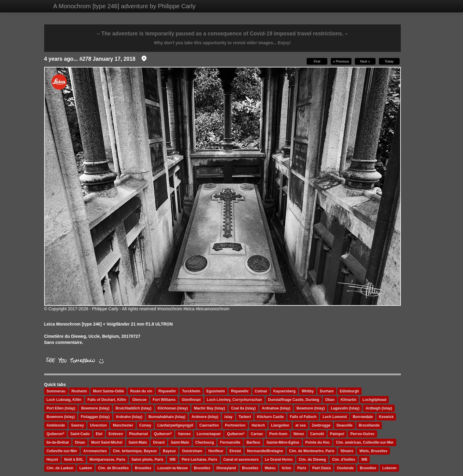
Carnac (257, 434)
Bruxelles (143, 468)
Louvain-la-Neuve (173, 468)
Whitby (308, 391)
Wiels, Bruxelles (373, 451)
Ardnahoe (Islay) (276, 408)
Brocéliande (369, 425)
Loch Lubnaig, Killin (64, 400)
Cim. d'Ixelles (344, 460)
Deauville (345, 425)
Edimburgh (349, 391)
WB (173, 460)
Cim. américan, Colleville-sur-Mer (365, 442)
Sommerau (56, 391)
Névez (299, 434)
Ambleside (56, 425)
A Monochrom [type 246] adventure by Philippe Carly (125, 6)
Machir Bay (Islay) (209, 408)
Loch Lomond (335, 417)
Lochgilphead (374, 400)
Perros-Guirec (362, 434)
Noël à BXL (74, 460)
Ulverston (98, 425)
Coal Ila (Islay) (243, 408)
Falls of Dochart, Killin (107, 400)
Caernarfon (209, 425)
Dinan (80, 442)
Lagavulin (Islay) (345, 408)
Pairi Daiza (321, 468)
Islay (228, 417)
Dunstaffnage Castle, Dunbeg (294, 400)
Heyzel (52, 460)
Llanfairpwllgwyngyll (175, 425)
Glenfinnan (191, 400)
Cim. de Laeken (60, 468)
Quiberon (55, 434)
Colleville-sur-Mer (62, 451)
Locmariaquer (209, 434)
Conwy (145, 425)
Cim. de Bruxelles (114, 468)
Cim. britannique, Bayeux (135, 451)
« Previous (341, 61)
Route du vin (141, 391)
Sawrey (77, 425)
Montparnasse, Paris (107, 460)
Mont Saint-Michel (107, 442)
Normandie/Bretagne (265, 451)
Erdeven (116, 434)
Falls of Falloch (303, 417)
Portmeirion (235, 425)
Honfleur (216, 451)
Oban (330, 400)
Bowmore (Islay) (95, 408)
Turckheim (191, 391)
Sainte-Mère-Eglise (283, 442)
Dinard (159, 442)
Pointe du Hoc (318, 442)
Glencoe (139, 400)
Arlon (286, 468)
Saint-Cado (80, 434)
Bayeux (169, 451)
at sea (301, 425)
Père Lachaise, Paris (199, 460)
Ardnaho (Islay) (129, 417)
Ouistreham (192, 451)
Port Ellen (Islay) (61, 408)
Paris (302, 468)
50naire (347, 451)
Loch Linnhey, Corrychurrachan (235, 400)
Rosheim (79, 391)
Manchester (123, 425)
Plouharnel (138, 434)
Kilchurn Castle (270, 417)
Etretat (235, 451)
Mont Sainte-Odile (109, 391)
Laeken (85, 468)
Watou (270, 468)
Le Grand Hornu (279, 460)
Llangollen (280, 425)
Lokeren (389, 468)
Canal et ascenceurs (241, 460)
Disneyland (226, 468)
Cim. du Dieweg (312, 460)
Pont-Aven (278, 434)
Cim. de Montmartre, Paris (312, 451)
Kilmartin (348, 400)
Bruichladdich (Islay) (134, 408)
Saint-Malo (138, 442)
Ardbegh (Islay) (379, 408)
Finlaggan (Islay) (95, 417)
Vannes (184, 434)
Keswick (386, 417)
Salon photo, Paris (147, 460)
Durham (327, 391)
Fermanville (230, 442)
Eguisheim (216, 391)
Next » (365, 61)
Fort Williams (164, 400)
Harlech (258, 425)
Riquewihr (167, 391)
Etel (99, 434)
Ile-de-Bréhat (58, 442)
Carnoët (317, 434)
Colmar (261, 391)
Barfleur (253, 442)
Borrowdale (363, 417)
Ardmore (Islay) (205, 417)
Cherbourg (205, 442)
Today (389, 61)
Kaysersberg (285, 391)
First (317, 61)
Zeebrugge (321, 425)
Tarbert (245, 417)
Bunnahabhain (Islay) (167, 417)
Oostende (345, 468)
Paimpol (337, 434)
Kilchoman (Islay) (173, 408)
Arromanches (95, 451)
